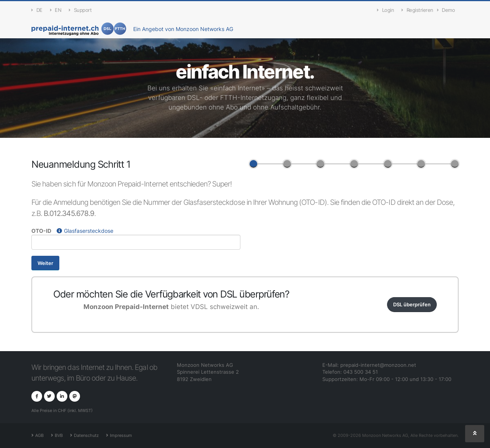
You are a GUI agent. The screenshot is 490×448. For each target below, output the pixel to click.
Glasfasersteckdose (85, 231)
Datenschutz (86, 435)
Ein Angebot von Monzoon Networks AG (183, 29)
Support (80, 10)
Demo (446, 10)
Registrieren (417, 10)
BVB (59, 435)
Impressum (121, 435)
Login (385, 10)
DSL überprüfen (412, 305)
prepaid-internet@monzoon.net (378, 365)
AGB (39, 435)
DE (37, 10)
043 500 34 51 (361, 372)
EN (56, 10)
